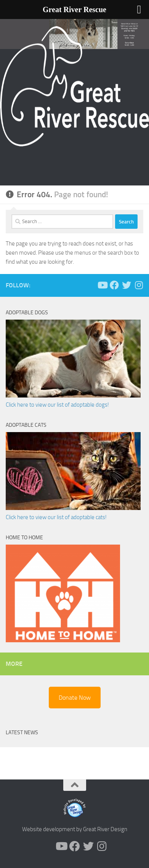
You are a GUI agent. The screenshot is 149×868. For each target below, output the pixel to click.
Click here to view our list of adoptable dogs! (57, 405)
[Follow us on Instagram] (139, 285)
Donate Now (75, 698)
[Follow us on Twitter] (127, 285)
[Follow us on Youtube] (102, 285)
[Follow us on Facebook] (114, 285)
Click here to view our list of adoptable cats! (56, 517)
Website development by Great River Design (75, 829)
